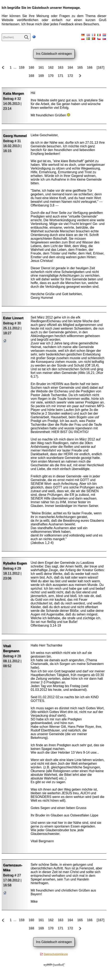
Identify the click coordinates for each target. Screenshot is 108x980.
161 (42, 67)
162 (51, 67)
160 (32, 67)
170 (51, 76)
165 (80, 67)
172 (71, 76)
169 (42, 76)
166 (90, 67)
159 (22, 67)
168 (32, 76)
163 (61, 67)
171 (61, 76)
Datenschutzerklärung (56, 954)
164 (71, 67)
